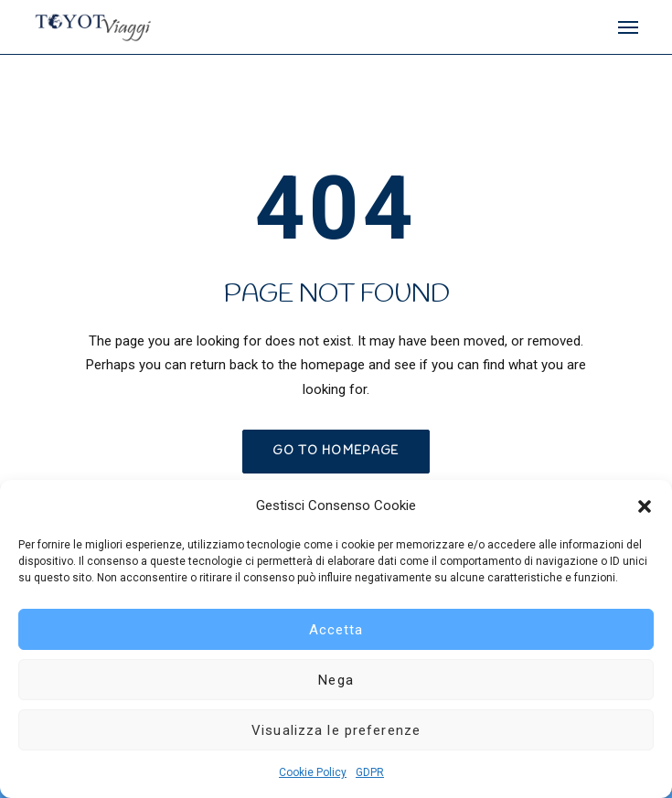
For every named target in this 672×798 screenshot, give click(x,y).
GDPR (370, 772)
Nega (336, 680)
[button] (645, 506)
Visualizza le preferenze (336, 730)
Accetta (336, 630)
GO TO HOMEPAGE (336, 451)
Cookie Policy (313, 772)
